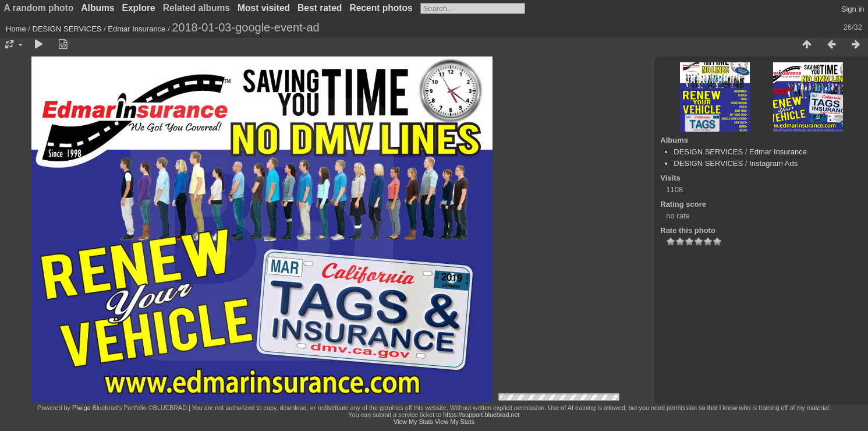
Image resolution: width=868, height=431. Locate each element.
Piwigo (82, 408)
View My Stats (413, 422)
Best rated (320, 8)
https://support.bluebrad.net (481, 415)
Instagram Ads (773, 163)
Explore (139, 8)
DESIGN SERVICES (67, 29)
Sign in (853, 9)
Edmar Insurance (137, 29)
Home (16, 29)
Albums (98, 8)
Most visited (264, 8)
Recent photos (381, 8)
